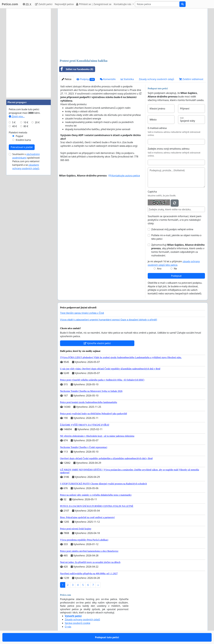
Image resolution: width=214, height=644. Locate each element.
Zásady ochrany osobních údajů (156, 79)
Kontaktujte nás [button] (123, 4)
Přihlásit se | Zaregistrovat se (94, 4)
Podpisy (86, 79)
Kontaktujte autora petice (124, 176)
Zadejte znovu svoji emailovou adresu (169, 149)
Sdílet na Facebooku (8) (76, 69)
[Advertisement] (133, 34)
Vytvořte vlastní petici (97, 343)
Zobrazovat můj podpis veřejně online (172, 229)
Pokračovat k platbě (22, 147)
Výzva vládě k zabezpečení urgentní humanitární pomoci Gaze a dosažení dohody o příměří (109, 320)
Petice (67, 79)
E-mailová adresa (157, 128)
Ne (175, 269)
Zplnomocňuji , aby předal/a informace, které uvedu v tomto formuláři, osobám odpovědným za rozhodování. (178, 250)
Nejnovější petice (64, 4)
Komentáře (108, 79)
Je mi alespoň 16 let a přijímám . (174, 263)
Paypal (19, 136)
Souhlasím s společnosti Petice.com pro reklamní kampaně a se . (26, 161)
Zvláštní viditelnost (191, 79)
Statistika (127, 79)
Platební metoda (18, 132)
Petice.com (10, 4)
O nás (68, 627)
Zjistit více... (17, 116)
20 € (37, 122)
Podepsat (176, 276)
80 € (26, 126)
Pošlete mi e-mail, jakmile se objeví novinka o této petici (176, 237)
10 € (26, 122)
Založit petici (44, 4)
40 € (15, 126)
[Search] (157, 4)
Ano (159, 269)
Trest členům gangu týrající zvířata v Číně (82, 313)
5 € (14, 122)
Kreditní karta (23, 140)
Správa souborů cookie (78, 623)
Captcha (152, 192)
